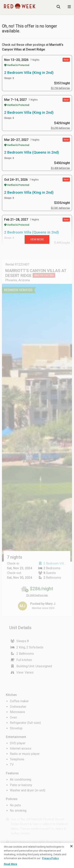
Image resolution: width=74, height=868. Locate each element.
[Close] (71, 846)
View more (37, 239)
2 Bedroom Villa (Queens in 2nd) (31, 152)
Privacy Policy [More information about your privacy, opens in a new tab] (50, 858)
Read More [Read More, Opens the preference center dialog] (11, 864)
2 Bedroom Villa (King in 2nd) (29, 73)
